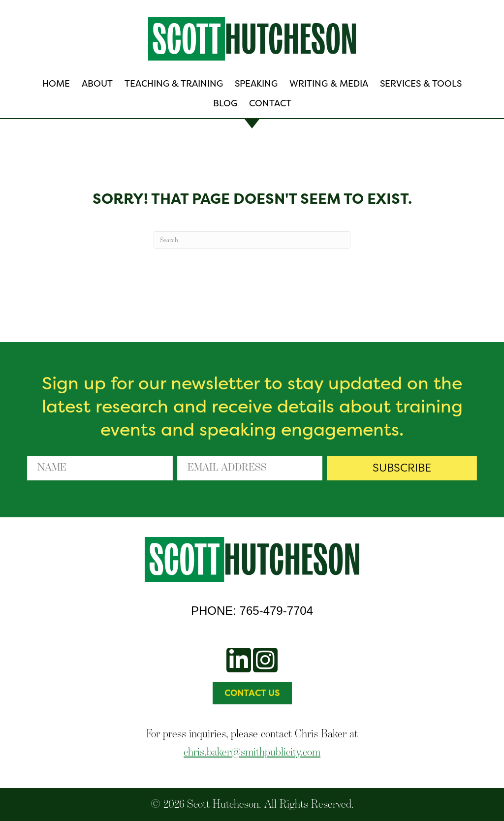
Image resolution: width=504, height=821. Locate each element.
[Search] (252, 240)
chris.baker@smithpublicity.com (252, 751)
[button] (402, 468)
